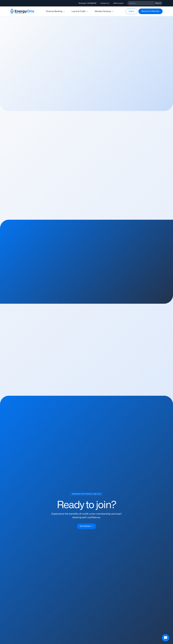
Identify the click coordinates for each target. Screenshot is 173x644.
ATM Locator (118, 3)
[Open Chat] (166, 638)
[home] (22, 11)
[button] (56, 11)
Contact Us (105, 3)
